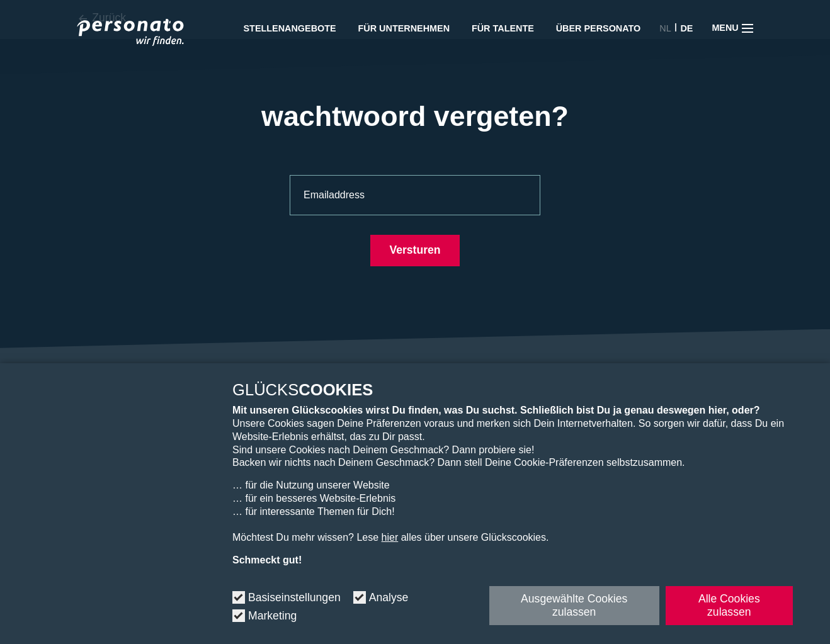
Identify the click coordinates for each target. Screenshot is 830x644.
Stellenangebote (290, 28)
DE (686, 28)
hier (390, 537)
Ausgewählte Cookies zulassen (574, 605)
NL (665, 28)
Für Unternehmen (404, 28)
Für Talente (503, 28)
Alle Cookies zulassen (729, 605)
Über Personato (599, 28)
